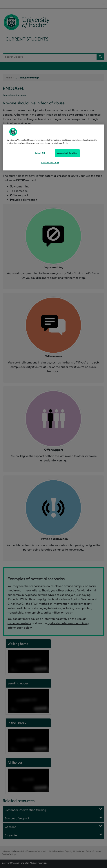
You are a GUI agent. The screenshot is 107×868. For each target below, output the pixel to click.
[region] (54, 147)
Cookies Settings (50, 162)
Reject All (40, 153)
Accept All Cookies (67, 153)
